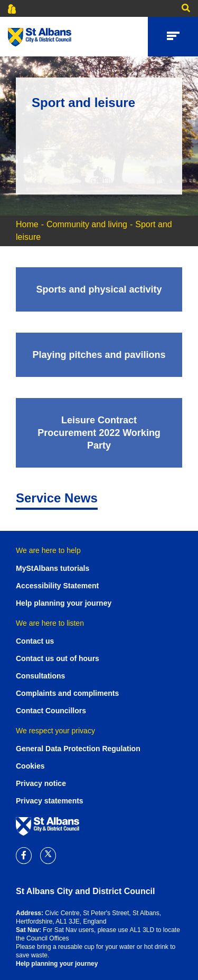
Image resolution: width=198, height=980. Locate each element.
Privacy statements (50, 801)
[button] (183, 8)
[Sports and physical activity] (99, 289)
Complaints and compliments (67, 693)
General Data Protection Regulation (78, 749)
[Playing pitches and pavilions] (99, 355)
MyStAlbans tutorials (53, 568)
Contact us (35, 641)
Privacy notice (41, 783)
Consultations (40, 676)
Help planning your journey (64, 603)
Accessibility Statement (57, 586)
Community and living (87, 224)
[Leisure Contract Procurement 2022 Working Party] (99, 433)
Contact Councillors (51, 711)
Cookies (30, 766)
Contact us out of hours (58, 658)
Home (27, 224)
